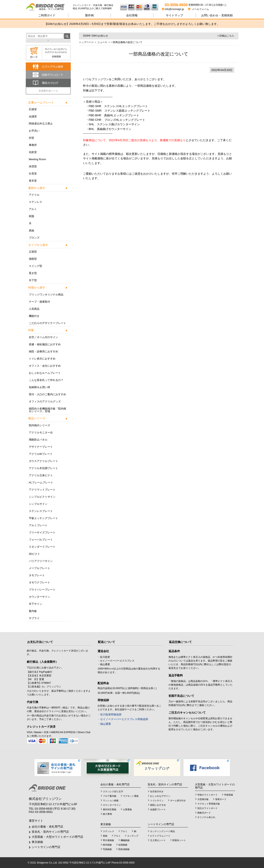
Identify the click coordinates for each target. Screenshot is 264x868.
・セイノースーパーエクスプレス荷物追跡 (123, 719)
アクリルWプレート (41, 454)
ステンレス (35, 202)
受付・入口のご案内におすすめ (47, 394)
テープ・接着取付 (39, 302)
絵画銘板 (123, 845)
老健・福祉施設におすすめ (45, 344)
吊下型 (33, 280)
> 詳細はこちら (226, 36)
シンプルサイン (38, 504)
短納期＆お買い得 (39, 387)
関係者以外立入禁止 (41, 124)
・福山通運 (104, 724)
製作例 (89, 15)
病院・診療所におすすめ (43, 351)
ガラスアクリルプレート (43, 461)
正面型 (33, 252)
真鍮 (31, 230)
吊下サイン (35, 604)
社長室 (33, 174)
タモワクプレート (39, 582)
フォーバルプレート (41, 540)
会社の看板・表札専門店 (47, 827)
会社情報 (132, 15)
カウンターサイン (39, 597)
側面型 (33, 259)
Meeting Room (38, 159)
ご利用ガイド (47, 15)
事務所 (33, 145)
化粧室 (33, 152)
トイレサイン (157, 800)
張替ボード (221, 799)
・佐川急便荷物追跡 (110, 714)
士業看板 (127, 809)
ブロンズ (34, 238)
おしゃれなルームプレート (45, 373)
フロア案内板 (110, 796)
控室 (31, 138)
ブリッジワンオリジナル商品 (46, 295)
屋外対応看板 (110, 809)
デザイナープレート (41, 447)
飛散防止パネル (38, 440)
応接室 (33, 109)
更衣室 (33, 181)
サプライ (34, 618)
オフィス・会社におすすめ (45, 366)
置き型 (33, 273)
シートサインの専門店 (46, 847)
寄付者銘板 (108, 840)
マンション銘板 (111, 800)
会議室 (33, 116)
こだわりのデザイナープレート (47, 323)
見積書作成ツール (48, 91)
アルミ (33, 209)
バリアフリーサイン (41, 561)
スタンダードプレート (42, 547)
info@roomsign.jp (173, 9)
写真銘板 (107, 849)
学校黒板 (229, 795)
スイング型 (35, 266)
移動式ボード (204, 813)
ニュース (102, 42)
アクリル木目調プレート (43, 468)
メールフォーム (198, 9)
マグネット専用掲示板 (209, 804)
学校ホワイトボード (207, 795)
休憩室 (33, 166)
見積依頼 (217, 15)
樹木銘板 (107, 845)
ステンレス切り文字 (113, 791)
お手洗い (34, 131)
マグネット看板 (131, 796)
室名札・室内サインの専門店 (50, 832)
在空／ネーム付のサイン (43, 337)
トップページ (86, 42)
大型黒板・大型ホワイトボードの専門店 (57, 837)
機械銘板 (125, 840)
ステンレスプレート (41, 511)
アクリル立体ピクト (41, 475)
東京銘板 (37, 842)
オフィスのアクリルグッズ (45, 401)
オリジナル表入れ (206, 817)
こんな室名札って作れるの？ (46, 380)
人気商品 (34, 309)
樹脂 (31, 216)
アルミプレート (38, 525)
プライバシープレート (42, 590)
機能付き (34, 316)
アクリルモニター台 (41, 432)
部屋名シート (179, 840)
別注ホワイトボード (207, 808)
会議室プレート (158, 809)
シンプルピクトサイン (42, 497)
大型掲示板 (203, 799)
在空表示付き (157, 791)
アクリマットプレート (42, 490)
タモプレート (37, 575)
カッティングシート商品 (162, 831)
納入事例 (107, 814)
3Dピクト (35, 554)
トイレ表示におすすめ (42, 359)
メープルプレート (39, 568)
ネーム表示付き (178, 800)
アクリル (34, 195)
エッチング (133, 836)
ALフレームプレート (41, 482)
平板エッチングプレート (43, 518)
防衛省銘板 (124, 849)
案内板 (33, 611)
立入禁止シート (158, 840)
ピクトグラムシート (160, 836)
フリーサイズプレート (42, 532)
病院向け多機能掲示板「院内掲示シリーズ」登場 (47, 410)
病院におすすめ (158, 805)
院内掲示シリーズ (39, 425)
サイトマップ (174, 15)
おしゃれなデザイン (160, 796)
